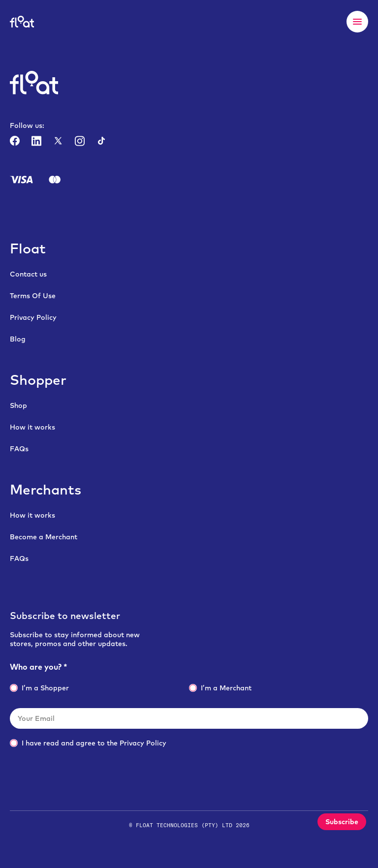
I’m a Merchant (220, 688)
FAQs (19, 449)
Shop (18, 405)
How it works (32, 427)
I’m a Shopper (39, 688)
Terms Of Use (33, 296)
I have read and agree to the (88, 743)
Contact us (28, 274)
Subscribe (342, 822)
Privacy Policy (33, 317)
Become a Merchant (44, 537)
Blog (18, 339)
